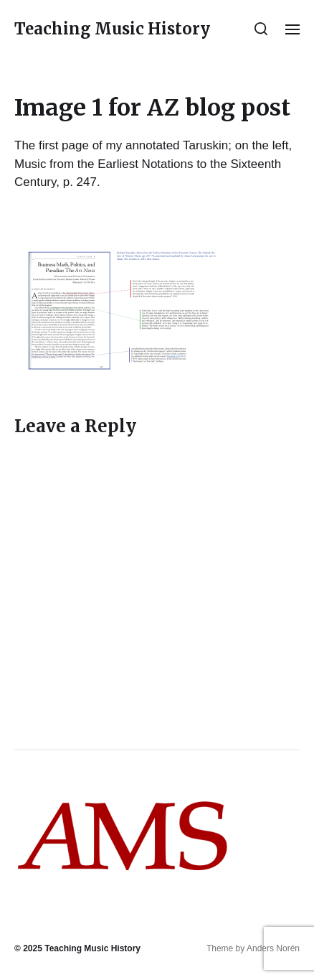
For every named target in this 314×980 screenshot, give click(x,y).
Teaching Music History (112, 29)
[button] (261, 29)
